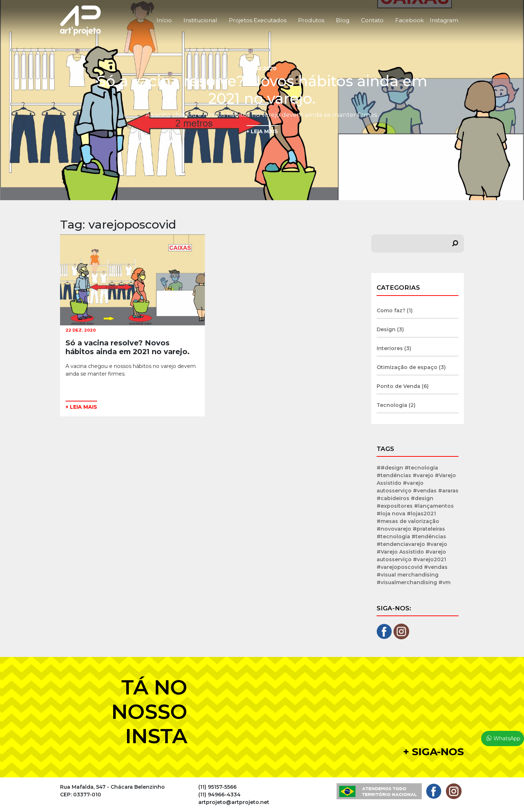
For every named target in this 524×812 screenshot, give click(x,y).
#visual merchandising (408, 575)
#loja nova (391, 514)
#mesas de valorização (408, 521)
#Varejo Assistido (400, 552)
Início (164, 20)
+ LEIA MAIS (262, 131)
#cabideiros (393, 498)
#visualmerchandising (407, 582)
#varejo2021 (430, 559)
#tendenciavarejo (401, 544)
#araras (448, 491)
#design (422, 498)
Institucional (200, 20)
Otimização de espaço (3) (411, 367)
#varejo (437, 544)
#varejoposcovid (400, 567)
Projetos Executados (258, 20)
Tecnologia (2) (396, 405)
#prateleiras (429, 529)
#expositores (395, 506)
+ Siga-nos (433, 752)
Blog (343, 20)
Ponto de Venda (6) (403, 386)
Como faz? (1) (395, 310)
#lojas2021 (421, 514)
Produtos (311, 20)
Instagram (444, 20)
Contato (372, 20)
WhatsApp (507, 738)
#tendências (429, 536)
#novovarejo (394, 529)
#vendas (436, 567)
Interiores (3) (394, 348)
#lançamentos (434, 506)
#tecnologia (393, 536)
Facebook (410, 20)
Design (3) (390, 329)
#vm (444, 582)
